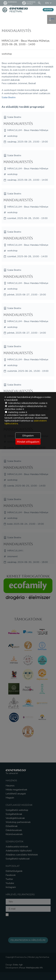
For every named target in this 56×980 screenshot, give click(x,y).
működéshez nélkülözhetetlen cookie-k (26, 403)
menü (52, 19)
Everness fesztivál (10, 3)
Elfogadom (28, 436)
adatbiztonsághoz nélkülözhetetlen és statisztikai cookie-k (25, 408)
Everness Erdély (29, 3)
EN (49, 3)
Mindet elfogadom (28, 442)
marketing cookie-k (16, 412)
